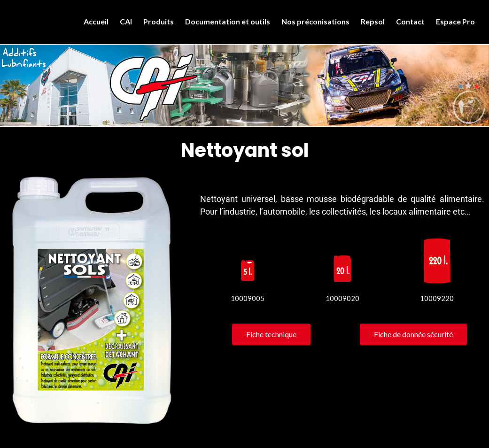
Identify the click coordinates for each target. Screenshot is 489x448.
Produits (159, 21)
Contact (410, 21)
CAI (126, 21)
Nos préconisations (315, 21)
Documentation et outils (228, 21)
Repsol (373, 21)
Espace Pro (455, 21)
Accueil (96, 21)
